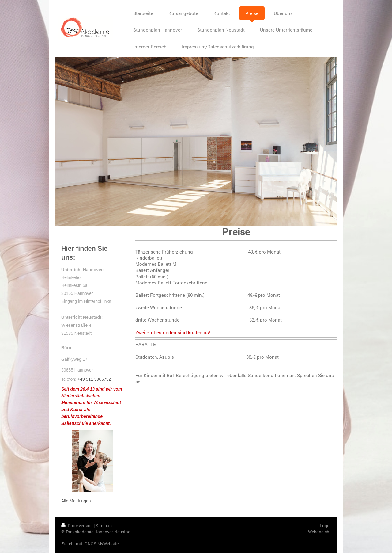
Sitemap (104, 526)
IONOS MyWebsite (101, 544)
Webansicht (319, 532)
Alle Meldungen (76, 501)
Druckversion (77, 526)
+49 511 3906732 (94, 379)
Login (325, 526)
